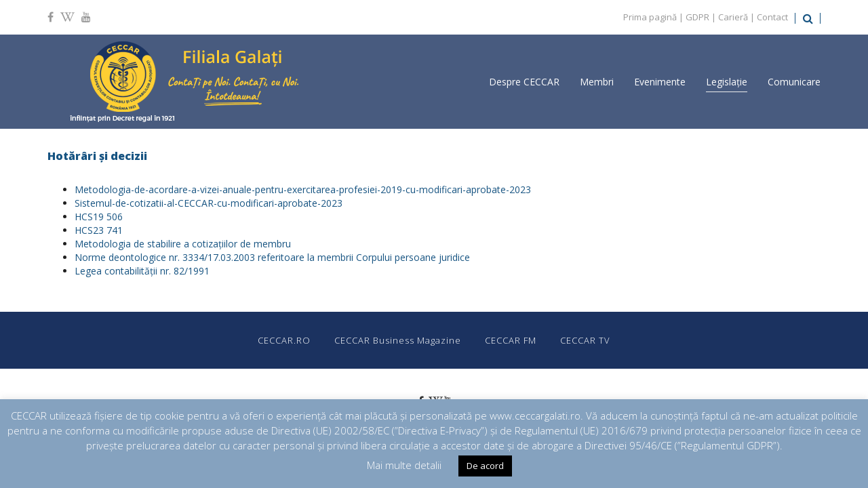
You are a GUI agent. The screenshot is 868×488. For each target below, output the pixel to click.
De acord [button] (485, 466)
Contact (772, 17)
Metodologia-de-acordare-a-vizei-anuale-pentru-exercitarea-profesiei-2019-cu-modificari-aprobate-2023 (303, 189)
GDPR (697, 17)
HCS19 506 (99, 217)
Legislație (727, 82)
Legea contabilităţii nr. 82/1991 (142, 271)
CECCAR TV (585, 340)
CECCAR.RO (284, 340)
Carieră (733, 17)
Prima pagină (650, 17)
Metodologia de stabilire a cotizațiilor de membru (183, 244)
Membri (597, 82)
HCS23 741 (99, 230)
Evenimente (660, 82)
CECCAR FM (511, 340)
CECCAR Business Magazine (398, 340)
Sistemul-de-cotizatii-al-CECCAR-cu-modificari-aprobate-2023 (209, 203)
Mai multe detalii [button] (404, 465)
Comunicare (794, 82)
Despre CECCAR (524, 82)
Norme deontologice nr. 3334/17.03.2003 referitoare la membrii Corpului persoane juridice (272, 257)
